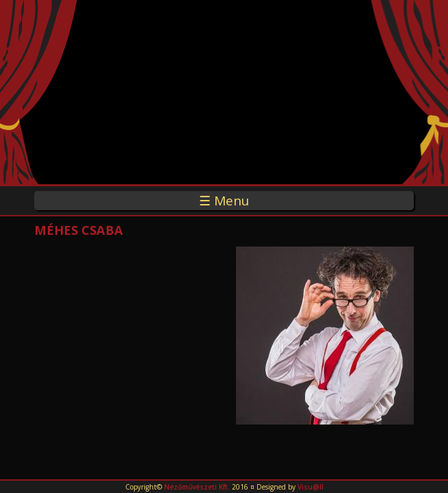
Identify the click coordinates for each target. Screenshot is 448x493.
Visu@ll (311, 487)
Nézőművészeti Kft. (197, 487)
